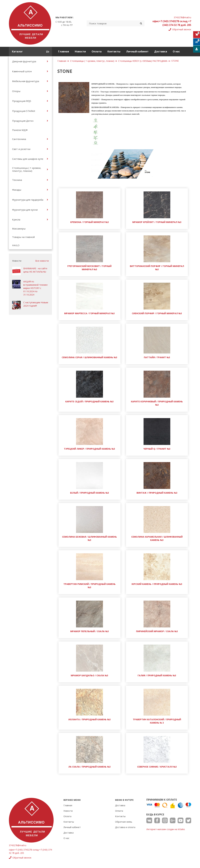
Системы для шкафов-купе (28, 159)
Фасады (17, 190)
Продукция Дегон (23, 121)
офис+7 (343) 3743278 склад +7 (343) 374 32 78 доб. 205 (172, 23)
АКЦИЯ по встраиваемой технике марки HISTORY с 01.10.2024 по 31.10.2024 (35, 288)
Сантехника (19, 139)
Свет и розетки (21, 149)
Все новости (42, 261)
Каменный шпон (22, 71)
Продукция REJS (22, 101)
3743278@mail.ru (182, 17)
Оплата (97, 51)
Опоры (16, 91)
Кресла (16, 219)
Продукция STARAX (24, 111)
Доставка (161, 51)
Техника (17, 180)
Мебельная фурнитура (26, 81)
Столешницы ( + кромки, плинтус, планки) (27, 169)
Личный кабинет (137, 51)
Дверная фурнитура (24, 61)
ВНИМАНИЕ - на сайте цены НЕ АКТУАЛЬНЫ (35, 270)
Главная (64, 51)
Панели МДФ (20, 130)
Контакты (114, 51)
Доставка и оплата (125, 827)
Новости (80, 51)
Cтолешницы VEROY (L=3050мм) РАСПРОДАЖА (143, 61)
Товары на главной (23, 237)
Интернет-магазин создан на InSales (166, 829)
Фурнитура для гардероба (28, 200)
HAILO (16, 245)
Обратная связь (124, 822)
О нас (176, 51)
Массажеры (19, 229)
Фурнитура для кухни (25, 210)
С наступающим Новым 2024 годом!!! (36, 304)
